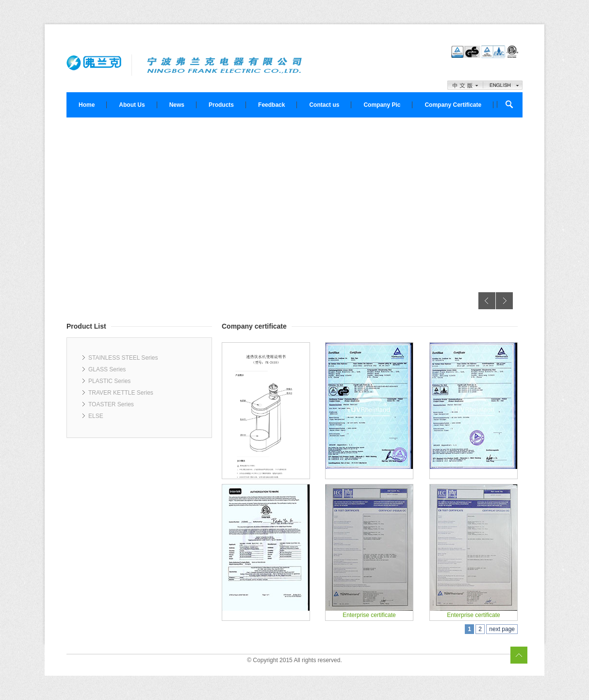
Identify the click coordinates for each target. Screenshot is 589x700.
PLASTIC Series (109, 381)
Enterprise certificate (369, 615)
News (177, 105)
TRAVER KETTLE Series (121, 393)
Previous (487, 301)
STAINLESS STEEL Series (123, 358)
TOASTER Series (111, 404)
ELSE (96, 416)
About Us (132, 105)
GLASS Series (107, 369)
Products (221, 105)
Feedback (271, 105)
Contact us (324, 105)
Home (87, 105)
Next (504, 301)
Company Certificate (453, 105)
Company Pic (382, 105)
